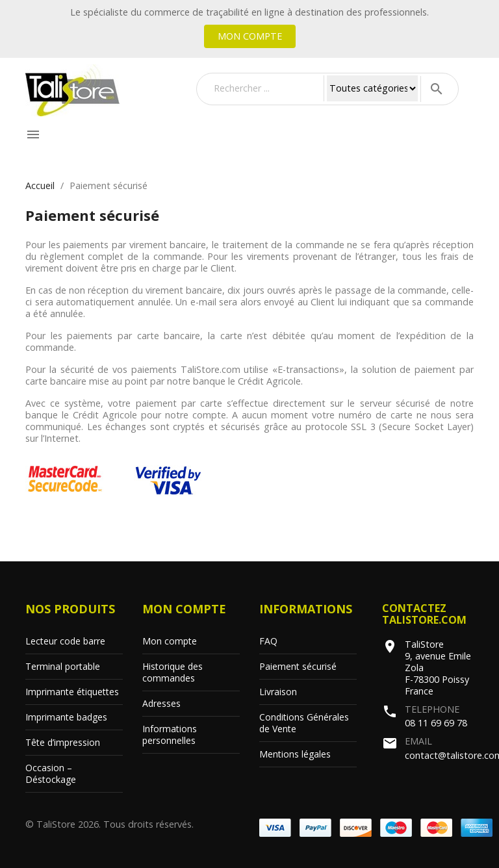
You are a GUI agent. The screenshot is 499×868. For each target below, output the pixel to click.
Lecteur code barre (65, 641)
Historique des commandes (173, 672)
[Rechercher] (266, 88)
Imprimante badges (66, 717)
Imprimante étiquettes (72, 692)
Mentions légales (295, 754)
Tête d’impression (63, 742)
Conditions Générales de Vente (304, 723)
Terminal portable (63, 666)
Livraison (278, 692)
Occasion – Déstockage (51, 773)
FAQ (268, 641)
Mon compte (250, 36)
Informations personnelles (170, 734)
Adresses (161, 703)
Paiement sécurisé (298, 666)
